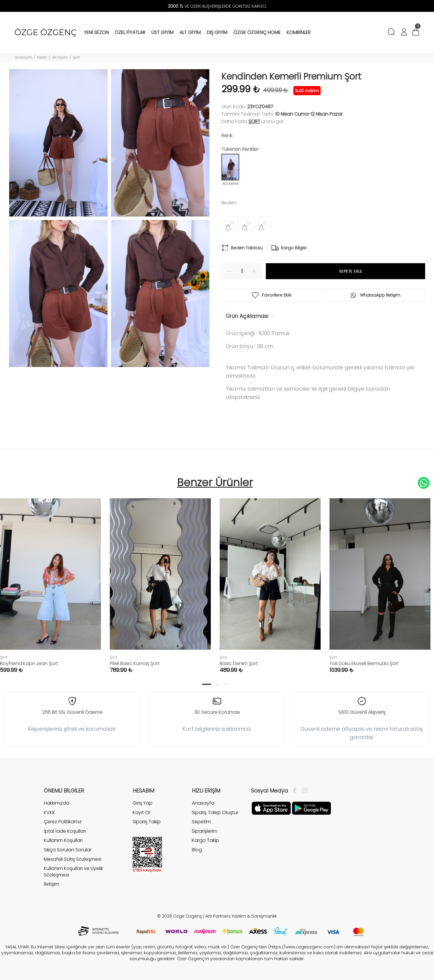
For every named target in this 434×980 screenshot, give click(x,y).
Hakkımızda (57, 803)
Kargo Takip (205, 840)
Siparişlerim (205, 831)
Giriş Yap (143, 803)
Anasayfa (23, 57)
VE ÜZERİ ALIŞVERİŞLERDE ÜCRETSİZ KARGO (217, 6)
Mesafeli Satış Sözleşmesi (73, 859)
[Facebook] (296, 791)
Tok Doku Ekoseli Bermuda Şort (364, 663)
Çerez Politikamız (63, 822)
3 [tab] (226, 684)
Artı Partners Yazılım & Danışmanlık (241, 916)
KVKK (49, 812)
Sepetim (201, 822)
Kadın (42, 57)
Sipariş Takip (147, 822)
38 (249, 223)
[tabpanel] (160, 580)
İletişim (52, 884)
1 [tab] (207, 684)
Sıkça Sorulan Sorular (68, 850)
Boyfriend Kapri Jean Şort (29, 663)
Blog (197, 850)
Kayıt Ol (141, 812)
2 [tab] (218, 684)
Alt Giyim (60, 57)
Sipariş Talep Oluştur (215, 812)
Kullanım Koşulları (63, 840)
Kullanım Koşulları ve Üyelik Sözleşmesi (73, 872)
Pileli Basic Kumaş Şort (135, 663)
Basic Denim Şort (239, 663)
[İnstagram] (303, 791)
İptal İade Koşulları (65, 831)
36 (232, 223)
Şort (76, 57)
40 (265, 223)
